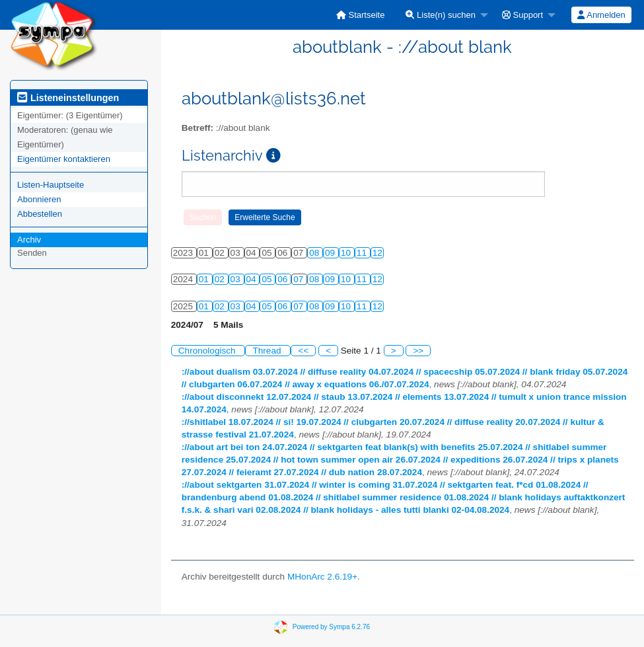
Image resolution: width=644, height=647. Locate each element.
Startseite (361, 15)
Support (522, 15)
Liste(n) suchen (441, 15)
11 (363, 253)
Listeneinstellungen (68, 98)
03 (237, 279)
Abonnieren (39, 199)
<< (303, 351)
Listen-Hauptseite (51, 185)
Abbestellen (40, 214)
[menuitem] (361, 15)
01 (205, 279)
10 (347, 253)
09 (331, 253)
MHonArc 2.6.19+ (322, 577)
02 (221, 279)
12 (377, 253)
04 (253, 279)
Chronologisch (208, 351)
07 (300, 279)
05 (268, 279)
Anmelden (601, 15)
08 (315, 253)
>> (418, 351)
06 (284, 279)
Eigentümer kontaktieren (64, 159)
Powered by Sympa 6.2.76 (331, 626)
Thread (268, 351)
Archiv (29, 240)
